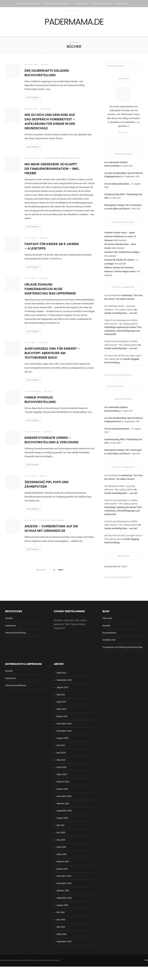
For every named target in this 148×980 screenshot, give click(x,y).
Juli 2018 (60, 926)
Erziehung (45, 111)
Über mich (107, 632)
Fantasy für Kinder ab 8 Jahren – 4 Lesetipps (48, 254)
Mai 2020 (61, 773)
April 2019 (61, 860)
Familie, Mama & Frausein (57, 4)
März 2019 (61, 868)
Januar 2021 (62, 730)
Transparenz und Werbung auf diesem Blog (122, 661)
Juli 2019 (60, 839)
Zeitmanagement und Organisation (62, 161)
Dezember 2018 (64, 890)
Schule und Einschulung (52, 546)
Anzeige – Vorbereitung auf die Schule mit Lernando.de (51, 554)
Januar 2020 (62, 802)
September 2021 (64, 693)
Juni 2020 (61, 766)
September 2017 (64, 955)
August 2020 (63, 751)
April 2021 (61, 715)
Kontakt (9, 632)
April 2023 (61, 686)
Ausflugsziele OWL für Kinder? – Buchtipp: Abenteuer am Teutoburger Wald (51, 369)
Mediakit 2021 (109, 653)
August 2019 (62, 831)
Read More (124, 134)
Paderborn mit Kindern (27, 4)
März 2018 (61, 948)
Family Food (81, 4)
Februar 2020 (63, 795)
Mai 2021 (61, 708)
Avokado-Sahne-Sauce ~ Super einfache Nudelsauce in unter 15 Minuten (120, 238)
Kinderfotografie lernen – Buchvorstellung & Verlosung (50, 462)
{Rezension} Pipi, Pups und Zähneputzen (49, 509)
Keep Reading (33, 100)
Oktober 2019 (63, 817)
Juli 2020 (61, 759)
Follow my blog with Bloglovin (119, 377)
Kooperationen (109, 646)
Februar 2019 (63, 875)
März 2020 (62, 788)
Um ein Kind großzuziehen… (117, 186)
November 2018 (64, 897)
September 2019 (64, 824)
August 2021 (62, 701)
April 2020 (62, 781)
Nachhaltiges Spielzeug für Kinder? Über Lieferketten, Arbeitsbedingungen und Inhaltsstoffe (123, 333)
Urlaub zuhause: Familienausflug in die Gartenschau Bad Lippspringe (46, 300)
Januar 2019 (62, 882)
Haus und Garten (102, 4)
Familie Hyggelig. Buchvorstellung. (42, 419)
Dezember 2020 (64, 737)
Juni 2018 (61, 933)
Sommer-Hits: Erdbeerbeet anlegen (122, 254)
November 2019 (64, 810)
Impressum (10, 639)
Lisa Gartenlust (111, 297)
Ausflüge (44, 287)
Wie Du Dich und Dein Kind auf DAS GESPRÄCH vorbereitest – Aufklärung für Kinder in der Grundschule (53, 124)
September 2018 (64, 911)
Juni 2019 (61, 846)
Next (61, 596)
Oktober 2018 (63, 904)
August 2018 (62, 919)
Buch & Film (122, 4)
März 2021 (61, 722)
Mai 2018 (61, 940)
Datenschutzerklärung (16, 646)
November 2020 (64, 744)
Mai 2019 (61, 853)
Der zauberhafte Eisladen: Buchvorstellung (50, 75)
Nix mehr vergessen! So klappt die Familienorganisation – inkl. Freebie (52, 174)
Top (146, 974)
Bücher (45, 66)
